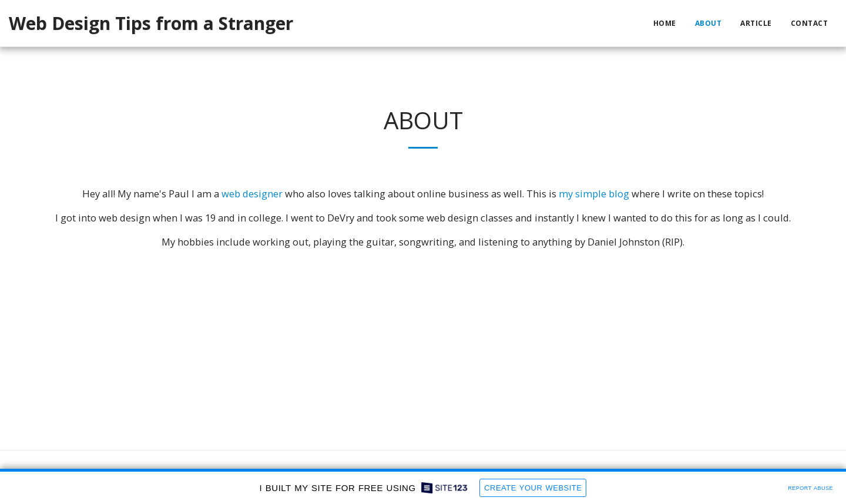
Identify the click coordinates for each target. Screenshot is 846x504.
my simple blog (594, 194)
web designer (252, 194)
